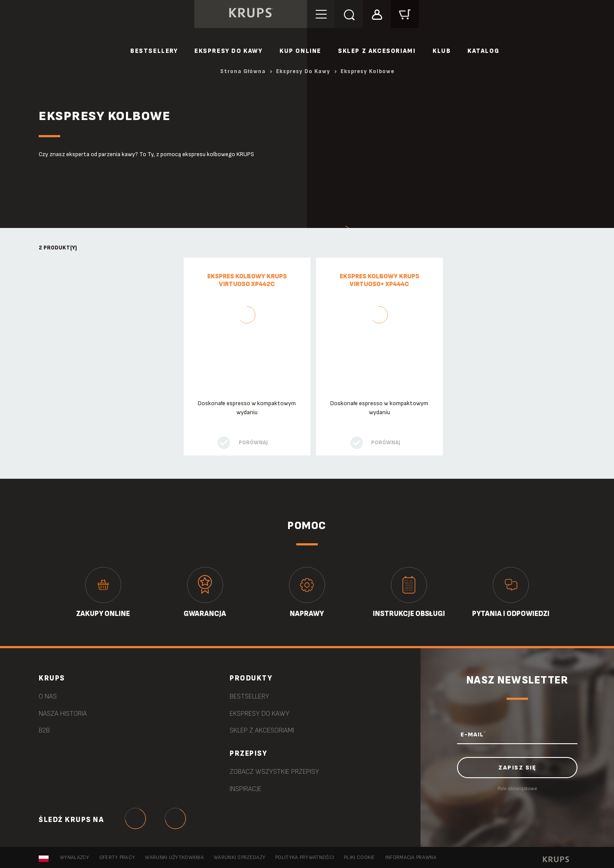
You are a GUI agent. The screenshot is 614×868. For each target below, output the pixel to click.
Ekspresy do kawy (229, 51)
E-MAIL (473, 734)
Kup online (300, 51)
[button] (377, 14)
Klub (442, 51)
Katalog (483, 51)
